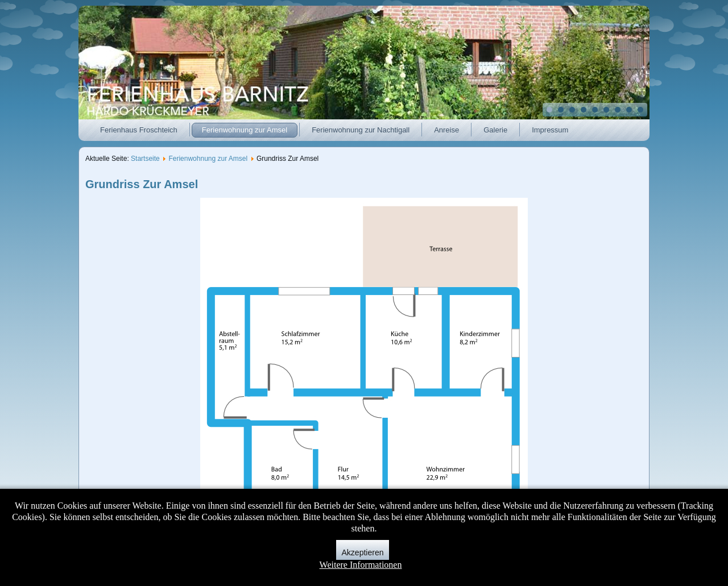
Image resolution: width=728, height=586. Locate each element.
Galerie (495, 130)
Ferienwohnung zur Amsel (245, 130)
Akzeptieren (363, 552)
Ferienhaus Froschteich (139, 130)
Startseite (145, 159)
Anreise (446, 130)
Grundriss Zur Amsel (142, 184)
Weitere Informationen (361, 565)
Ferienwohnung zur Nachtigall (361, 130)
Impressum (550, 130)
